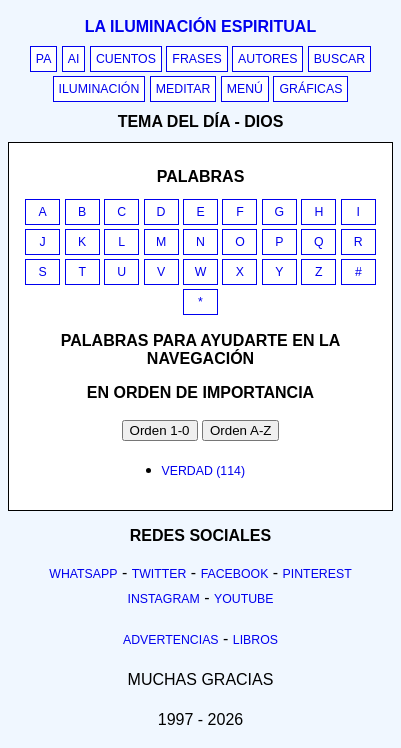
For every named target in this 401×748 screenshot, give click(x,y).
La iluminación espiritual (200, 26)
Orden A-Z (240, 430)
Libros (255, 640)
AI (74, 59)
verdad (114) (203, 471)
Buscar (339, 59)
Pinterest (317, 574)
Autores (267, 59)
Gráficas (310, 89)
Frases (196, 59)
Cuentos (126, 59)
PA (44, 59)
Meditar (183, 89)
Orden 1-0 (160, 430)
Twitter (159, 574)
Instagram (163, 599)
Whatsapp (83, 574)
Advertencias (171, 640)
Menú (245, 89)
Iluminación (99, 89)
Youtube (244, 599)
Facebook (235, 574)
